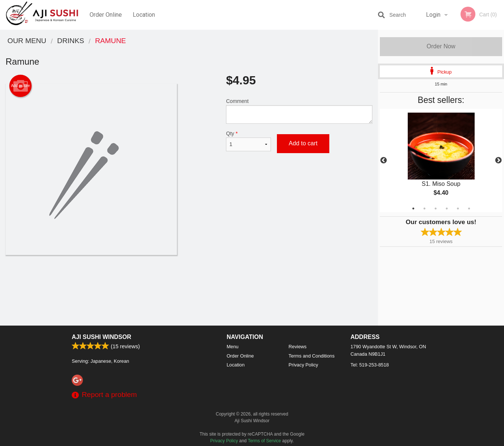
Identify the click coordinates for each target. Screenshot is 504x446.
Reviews (297, 347)
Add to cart (303, 143)
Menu (233, 347)
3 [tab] (436, 209)
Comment (299, 111)
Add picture (21, 86)
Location (144, 15)
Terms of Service (264, 441)
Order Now (441, 46)
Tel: (370, 365)
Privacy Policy (303, 365)
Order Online (106, 15)
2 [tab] (424, 209)
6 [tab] (469, 209)
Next (498, 161)
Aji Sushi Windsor (101, 337)
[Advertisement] (189, 279)
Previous (384, 161)
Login (433, 15)
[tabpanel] (441, 161)
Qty (248, 141)
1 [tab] (413, 209)
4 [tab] (447, 209)
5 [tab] (458, 209)
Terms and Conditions (311, 356)
